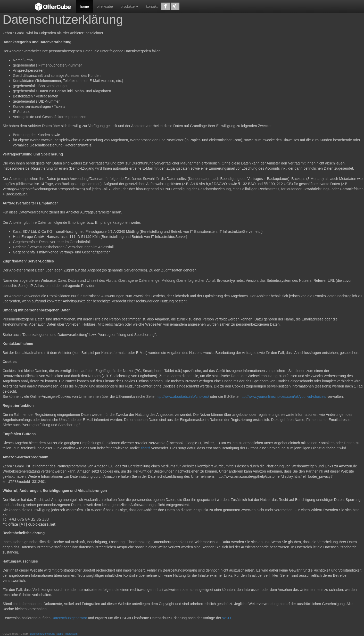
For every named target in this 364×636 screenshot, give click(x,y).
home (84, 6)
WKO (226, 618)
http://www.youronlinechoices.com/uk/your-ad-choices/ (283, 397)
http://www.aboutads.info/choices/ (182, 397)
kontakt (152, 6)
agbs (60, 634)
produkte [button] (129, 6)
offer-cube (105, 6)
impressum (71, 634)
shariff (145, 448)
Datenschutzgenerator (69, 618)
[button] (166, 6)
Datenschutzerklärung (43, 634)
